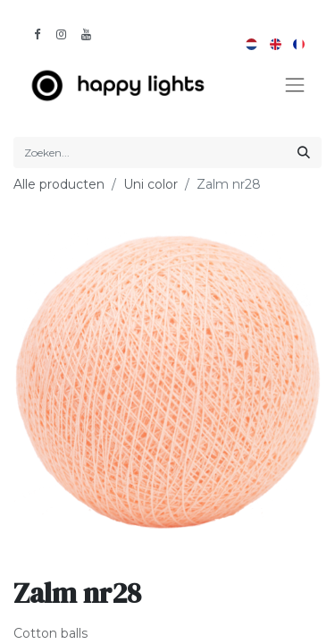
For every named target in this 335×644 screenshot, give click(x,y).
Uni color (151, 184)
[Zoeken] (304, 153)
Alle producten (59, 184)
